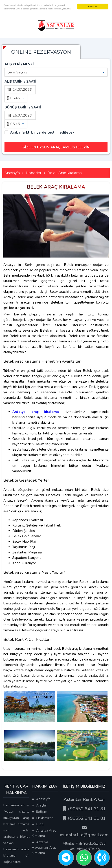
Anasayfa (41, 773)
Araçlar (39, 780)
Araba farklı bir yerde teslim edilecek (42, 107)
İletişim (39, 786)
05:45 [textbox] (15, 98)
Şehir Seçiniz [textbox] (17, 72)
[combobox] (56, 72)
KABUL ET (93, 6)
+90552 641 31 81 (84, 783)
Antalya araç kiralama (36, 386)
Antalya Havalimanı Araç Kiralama (44, 822)
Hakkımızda (43, 792)
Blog (38, 798)
